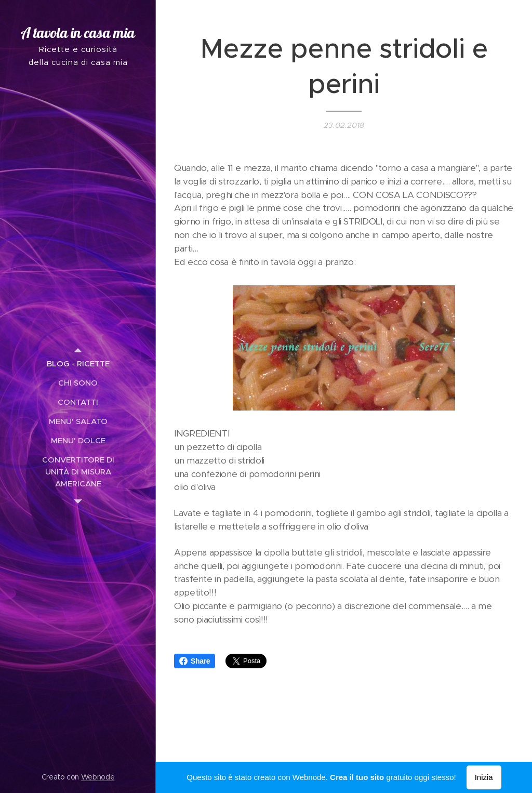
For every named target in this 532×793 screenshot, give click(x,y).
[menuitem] (78, 364)
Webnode (98, 777)
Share (195, 661)
